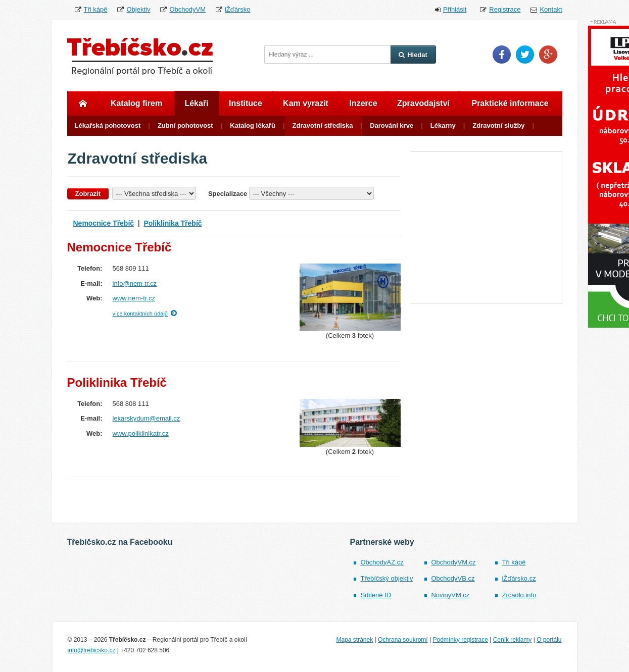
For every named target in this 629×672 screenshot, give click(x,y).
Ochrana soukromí (403, 640)
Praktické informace (510, 103)
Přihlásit (455, 9)
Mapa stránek (354, 640)
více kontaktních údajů (140, 314)
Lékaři (196, 103)
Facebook (502, 55)
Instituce (246, 103)
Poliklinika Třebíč (173, 223)
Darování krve (392, 125)
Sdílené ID (376, 595)
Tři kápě (96, 9)
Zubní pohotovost (185, 125)
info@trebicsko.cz (92, 650)
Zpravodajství (423, 103)
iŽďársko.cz (519, 578)
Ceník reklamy (513, 640)
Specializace (228, 194)
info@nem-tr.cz (135, 283)
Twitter (525, 55)
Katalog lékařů (253, 125)
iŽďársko (238, 9)
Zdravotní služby (498, 125)
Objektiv (138, 9)
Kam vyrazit (306, 103)
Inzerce (363, 103)
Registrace (505, 9)
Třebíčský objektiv (386, 578)
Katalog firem (136, 103)
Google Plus (548, 55)
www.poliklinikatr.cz (141, 433)
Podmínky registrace (460, 640)
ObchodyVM (187, 9)
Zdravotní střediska (323, 125)
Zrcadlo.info (519, 595)
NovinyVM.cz (450, 595)
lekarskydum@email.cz (147, 418)
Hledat (413, 55)
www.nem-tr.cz (134, 298)
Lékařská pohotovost (108, 125)
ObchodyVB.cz (453, 578)
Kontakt (551, 9)
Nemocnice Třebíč (104, 223)
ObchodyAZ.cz (382, 562)
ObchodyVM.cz (453, 562)
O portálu (549, 640)
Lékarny (443, 125)
